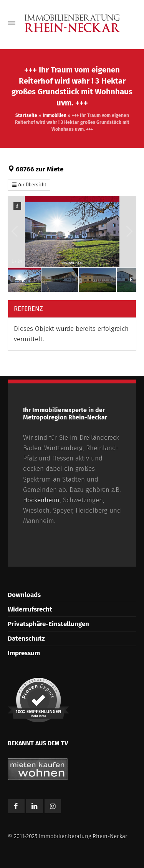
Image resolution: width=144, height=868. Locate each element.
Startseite (26, 115)
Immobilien (55, 115)
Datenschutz (26, 639)
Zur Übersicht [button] (29, 185)
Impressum (24, 653)
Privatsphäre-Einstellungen (48, 624)
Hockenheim (41, 500)
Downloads (24, 595)
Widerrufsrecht (30, 609)
